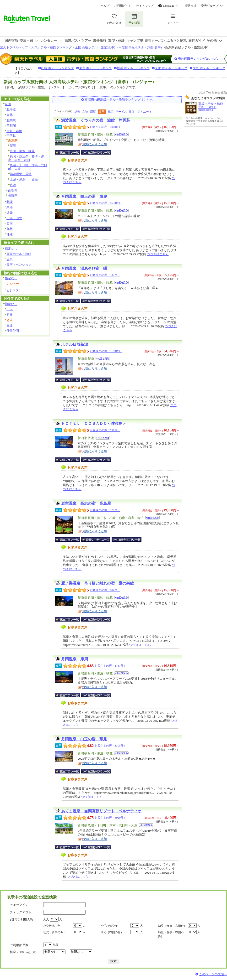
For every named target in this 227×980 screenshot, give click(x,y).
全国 (8, 104)
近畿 (10, 213)
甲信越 (11, 136)
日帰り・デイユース (96, 539)
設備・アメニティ (140, 112)
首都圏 (11, 126)
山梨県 (13, 191)
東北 (10, 115)
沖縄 (10, 234)
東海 (10, 207)
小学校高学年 (52, 926)
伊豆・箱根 (14, 131)
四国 (10, 224)
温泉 (10, 259)
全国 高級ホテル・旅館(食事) (95, 47)
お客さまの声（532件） (105, 275)
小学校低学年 (109, 926)
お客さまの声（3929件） (111, 818)
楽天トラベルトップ (14, 47)
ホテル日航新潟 (75, 345)
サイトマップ (145, 6)
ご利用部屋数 (19, 945)
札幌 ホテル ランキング (57, 68)
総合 (77, 112)
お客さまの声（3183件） (106, 351)
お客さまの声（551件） (105, 430)
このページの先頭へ (213, 974)
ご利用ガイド (123, 6)
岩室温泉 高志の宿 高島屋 (86, 503)
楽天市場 (191, 6)
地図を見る (121, 134)
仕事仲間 (13, 331)
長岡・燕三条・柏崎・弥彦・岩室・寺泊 (26, 158)
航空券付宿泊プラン (96, 152)
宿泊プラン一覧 (70, 152)
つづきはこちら (158, 254)
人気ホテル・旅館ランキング (51, 47)
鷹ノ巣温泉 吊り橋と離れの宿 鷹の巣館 (97, 583)
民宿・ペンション (19, 265)
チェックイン (19, 905)
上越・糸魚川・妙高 (24, 179)
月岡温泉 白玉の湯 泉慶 (84, 196)
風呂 (111, 112)
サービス (121, 112)
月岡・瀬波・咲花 (22, 151)
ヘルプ (105, 6)
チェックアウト (21, 912)
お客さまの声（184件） (105, 590)
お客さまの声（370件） (105, 510)
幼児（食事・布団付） (172, 926)
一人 (10, 309)
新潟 (13, 146)
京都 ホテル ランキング (171, 68)
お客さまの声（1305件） (111, 746)
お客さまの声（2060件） (106, 127)
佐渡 (13, 185)
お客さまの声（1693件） (106, 203)
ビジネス (13, 290)
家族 (10, 315)
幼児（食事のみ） (55, 932)
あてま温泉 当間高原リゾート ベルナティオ (101, 811)
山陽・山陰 (14, 218)
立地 (85, 112)
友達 (10, 325)
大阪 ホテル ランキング (209, 68)
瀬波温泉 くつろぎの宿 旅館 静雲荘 (96, 120)
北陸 (10, 202)
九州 (10, 229)
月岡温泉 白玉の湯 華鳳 (84, 739)
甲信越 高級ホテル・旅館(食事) (140, 47)
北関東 (11, 120)
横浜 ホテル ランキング (133, 68)
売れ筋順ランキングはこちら (198, 59)
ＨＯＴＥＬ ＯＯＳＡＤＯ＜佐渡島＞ (94, 423)
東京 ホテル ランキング (95, 68)
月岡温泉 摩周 (75, 659)
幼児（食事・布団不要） (171, 934)
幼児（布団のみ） (112, 932)
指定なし (11, 249)
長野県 (13, 195)
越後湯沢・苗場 (21, 174)
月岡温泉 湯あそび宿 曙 (84, 268)
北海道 (11, 109)
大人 (46, 919)
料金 (24, 952)
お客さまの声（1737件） (111, 666)
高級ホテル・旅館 (19, 254)
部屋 (93, 112)
